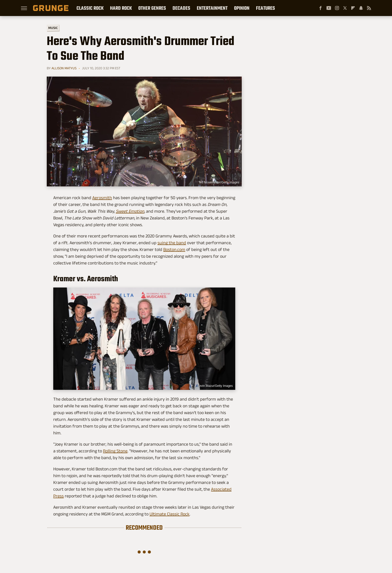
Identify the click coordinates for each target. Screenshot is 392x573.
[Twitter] (345, 8)
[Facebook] (320, 8)
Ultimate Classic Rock (169, 514)
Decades (181, 8)
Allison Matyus (64, 68)
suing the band (172, 243)
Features (265, 8)
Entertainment (212, 8)
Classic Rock (90, 8)
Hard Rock (121, 8)
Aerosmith (102, 198)
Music (53, 28)
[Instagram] (337, 8)
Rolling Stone (115, 451)
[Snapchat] (361, 8)
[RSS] (369, 8)
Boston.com (174, 249)
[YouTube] (329, 8)
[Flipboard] (353, 8)
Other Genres (152, 8)
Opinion (242, 8)
